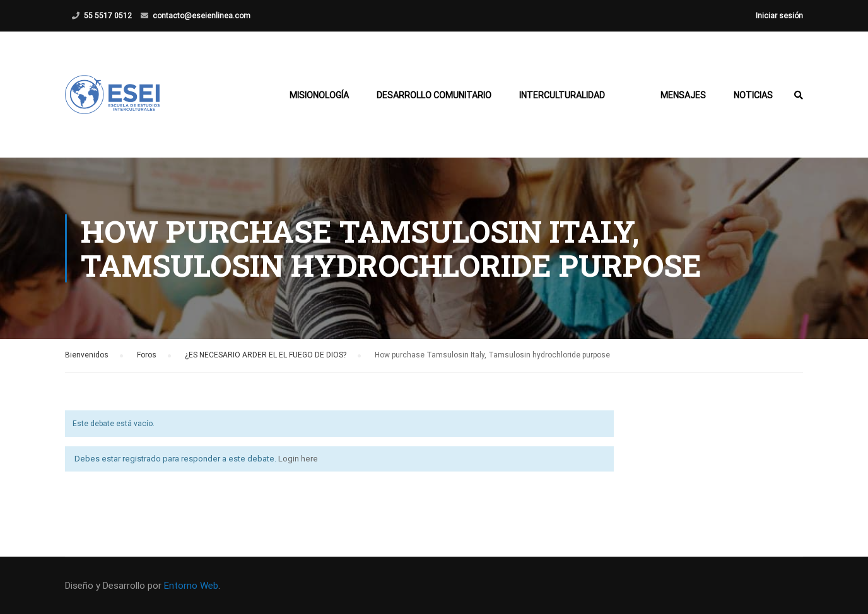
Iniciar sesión (779, 16)
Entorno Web (191, 586)
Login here (298, 459)
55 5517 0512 (108, 16)
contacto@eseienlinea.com (202, 16)
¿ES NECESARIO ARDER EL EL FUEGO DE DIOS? (266, 355)
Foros (147, 355)
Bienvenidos (87, 355)
